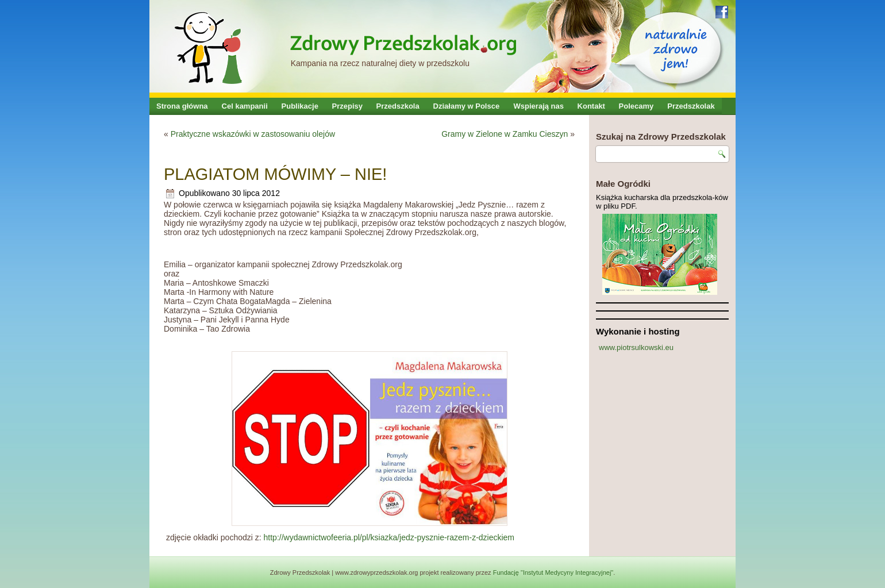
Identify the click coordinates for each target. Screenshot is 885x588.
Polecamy (636, 106)
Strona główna (182, 106)
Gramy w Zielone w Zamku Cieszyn (505, 134)
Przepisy (347, 106)
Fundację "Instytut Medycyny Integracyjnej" (553, 572)
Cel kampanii (245, 106)
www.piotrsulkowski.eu (636, 347)
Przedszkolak (691, 106)
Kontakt (591, 106)
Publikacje (300, 106)
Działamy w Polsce (467, 106)
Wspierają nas (539, 106)
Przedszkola (398, 106)
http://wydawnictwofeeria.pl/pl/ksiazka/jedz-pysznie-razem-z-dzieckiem (389, 537)
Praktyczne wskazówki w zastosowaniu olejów (253, 134)
